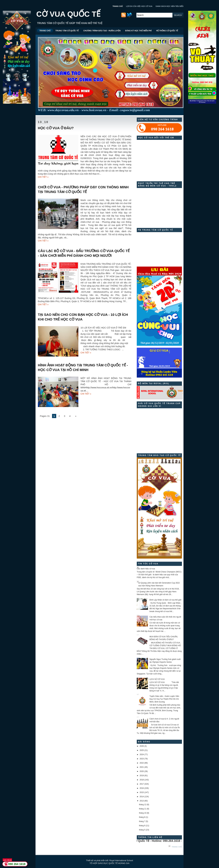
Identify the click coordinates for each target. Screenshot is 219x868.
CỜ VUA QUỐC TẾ (68, 14)
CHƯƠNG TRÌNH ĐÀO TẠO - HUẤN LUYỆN (102, 31)
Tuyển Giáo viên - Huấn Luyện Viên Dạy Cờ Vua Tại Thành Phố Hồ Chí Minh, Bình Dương (164, 699)
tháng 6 (142, 826)
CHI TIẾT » (43, 177)
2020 (142, 771)
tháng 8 (142, 817)
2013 (142, 801)
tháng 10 (143, 813)
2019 (142, 776)
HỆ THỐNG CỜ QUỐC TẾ (167, 31)
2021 (142, 767)
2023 (142, 759)
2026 (142, 746)
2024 (142, 755)
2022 (142, 763)
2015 (142, 792)
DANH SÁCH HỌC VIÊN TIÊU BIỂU (170, 6)
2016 (142, 788)
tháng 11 (143, 809)
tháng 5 (142, 830)
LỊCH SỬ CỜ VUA (157, 679)
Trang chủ (177, 847)
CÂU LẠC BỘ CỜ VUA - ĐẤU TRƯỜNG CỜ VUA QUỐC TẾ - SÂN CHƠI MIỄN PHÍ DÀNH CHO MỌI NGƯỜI (84, 253)
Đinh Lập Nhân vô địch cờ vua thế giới (165, 600)
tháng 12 (143, 805)
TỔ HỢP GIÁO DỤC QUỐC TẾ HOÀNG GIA (109, 863)
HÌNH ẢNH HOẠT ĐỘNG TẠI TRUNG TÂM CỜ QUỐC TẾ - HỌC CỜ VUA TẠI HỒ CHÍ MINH (83, 368)
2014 (142, 797)
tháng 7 (142, 821)
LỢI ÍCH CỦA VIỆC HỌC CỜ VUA (139, 6)
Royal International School (121, 860)
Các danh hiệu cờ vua (146, 569)
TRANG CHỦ (118, 6)
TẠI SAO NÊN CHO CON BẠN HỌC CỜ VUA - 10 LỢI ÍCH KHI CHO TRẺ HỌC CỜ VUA (83, 317)
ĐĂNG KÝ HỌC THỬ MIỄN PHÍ (138, 31)
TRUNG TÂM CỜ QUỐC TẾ (67, 31)
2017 (142, 784)
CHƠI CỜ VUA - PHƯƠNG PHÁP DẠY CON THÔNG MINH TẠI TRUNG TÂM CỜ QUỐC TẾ (83, 189)
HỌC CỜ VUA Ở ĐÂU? (56, 128)
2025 (142, 750)
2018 (142, 780)
